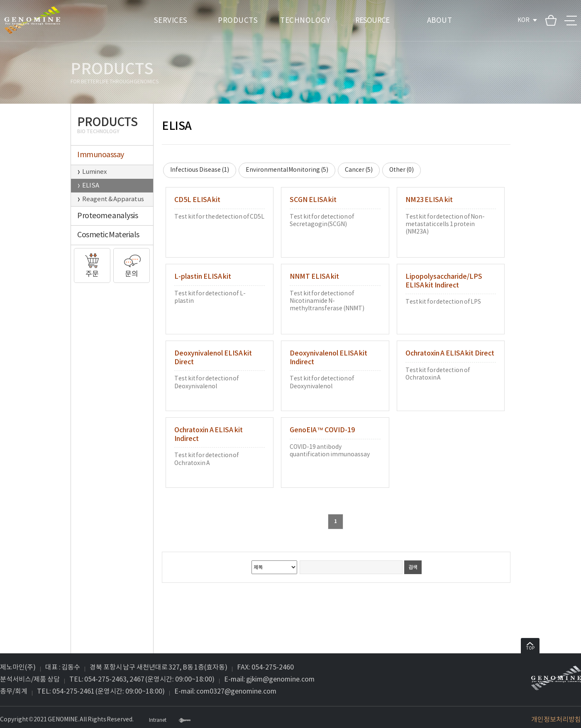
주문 (92, 263)
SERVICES (171, 21)
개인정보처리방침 (556, 720)
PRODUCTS (238, 21)
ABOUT (440, 21)
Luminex (94, 172)
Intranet (158, 721)
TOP (530, 646)
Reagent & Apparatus (113, 199)
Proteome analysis (107, 216)
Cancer (359, 170)
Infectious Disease (200, 170)
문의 (132, 263)
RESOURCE (372, 21)
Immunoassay (101, 155)
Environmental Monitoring (287, 170)
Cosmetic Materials (108, 235)
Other (402, 170)
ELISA (91, 186)
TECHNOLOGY (305, 21)
